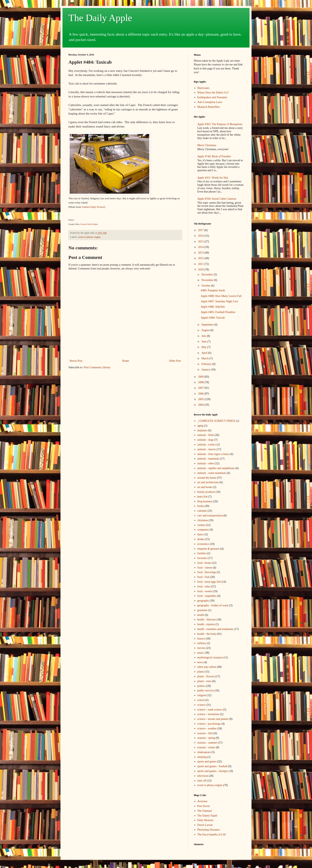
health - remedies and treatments (215, 629)
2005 (201, 399)
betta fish (203, 497)
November (208, 280)
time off (202, 781)
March (205, 358)
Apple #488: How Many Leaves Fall (221, 296)
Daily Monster (205, 820)
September (208, 325)
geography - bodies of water (213, 605)
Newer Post (76, 361)
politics (201, 686)
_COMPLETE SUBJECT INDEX (216, 421)
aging (200, 426)
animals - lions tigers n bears (213, 454)
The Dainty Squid (207, 816)
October (206, 286)
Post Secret (204, 806)
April (205, 353)
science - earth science (210, 710)
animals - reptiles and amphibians (216, 468)
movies (201, 648)
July (204, 336)
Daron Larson (205, 825)
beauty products (206, 492)
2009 (201, 377)
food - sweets (205, 591)
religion (202, 695)
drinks (201, 539)
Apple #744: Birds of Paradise (214, 156)
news (200, 662)
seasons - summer (207, 743)
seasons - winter (206, 747)
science (201, 705)
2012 (201, 258)
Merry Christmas (207, 145)
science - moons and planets (213, 719)
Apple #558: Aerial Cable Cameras (217, 199)
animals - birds (206, 435)
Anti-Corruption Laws (210, 102)
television (203, 776)
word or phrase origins (89, 237)
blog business (205, 501)
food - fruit (203, 577)
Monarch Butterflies (209, 107)
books (201, 506)
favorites (202, 558)
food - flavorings (207, 572)
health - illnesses (207, 620)
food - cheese (205, 568)
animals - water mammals (212, 473)
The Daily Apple (100, 18)
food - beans (204, 563)
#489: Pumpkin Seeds (213, 290)
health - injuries (206, 624)
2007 (201, 388)
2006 (201, 394)
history (201, 639)
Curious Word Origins (89, 224)
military (202, 643)
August (206, 330)
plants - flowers (206, 676)
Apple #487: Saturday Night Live (219, 301)
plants (201, 672)
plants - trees (205, 681)
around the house (207, 478)
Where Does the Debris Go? (213, 93)
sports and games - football (213, 766)
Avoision (202, 801)
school (201, 700)
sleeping (202, 757)
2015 (201, 242)
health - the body (207, 634)
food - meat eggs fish (209, 582)
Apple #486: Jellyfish (213, 307)
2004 (201, 405)
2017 (201, 230)
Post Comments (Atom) (97, 367)
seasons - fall (205, 733)
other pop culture (207, 667)
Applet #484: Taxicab (213, 318)
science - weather (207, 729)
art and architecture (208, 482)
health (201, 615)
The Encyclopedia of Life (212, 834)
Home (126, 361)
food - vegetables (207, 596)
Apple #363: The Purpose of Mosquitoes (220, 124)
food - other (204, 587)
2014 (201, 247)
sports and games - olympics (213, 771)
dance (201, 534)
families (202, 553)
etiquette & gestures (209, 549)
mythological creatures (210, 658)
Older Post (175, 361)
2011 (201, 264)
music (201, 653)
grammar (202, 610)
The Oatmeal (205, 811)
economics (203, 544)
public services (206, 691)
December (207, 275)
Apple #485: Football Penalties (218, 312)
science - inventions (208, 714)
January (206, 370)
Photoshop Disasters (209, 830)
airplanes (202, 430)
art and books (205, 487)
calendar (202, 511)
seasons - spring (206, 738)
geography (203, 601)
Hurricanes (203, 88)
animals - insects (207, 449)
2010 (201, 270)
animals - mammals (208, 459)
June (204, 342)
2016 (201, 236)
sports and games (207, 762)
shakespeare (204, 752)
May (204, 347)
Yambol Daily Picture (93, 207)
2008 (201, 382)
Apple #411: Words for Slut (213, 178)
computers (203, 530)
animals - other (206, 463)
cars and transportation (210, 516)
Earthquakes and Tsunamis (212, 97)
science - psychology (209, 724)
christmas (203, 520)
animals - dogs (206, 440)
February (207, 364)
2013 (201, 253)
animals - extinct (207, 445)
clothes (201, 525)
